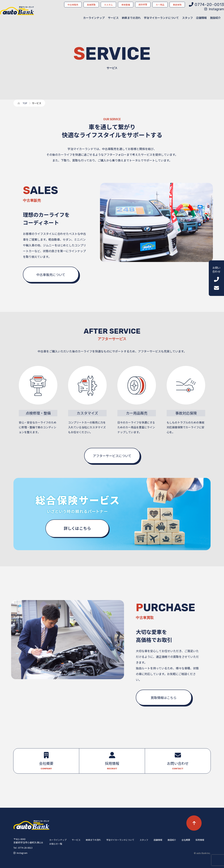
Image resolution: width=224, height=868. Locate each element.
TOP (25, 103)
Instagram (214, 9)
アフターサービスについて (112, 456)
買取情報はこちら (164, 698)
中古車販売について (51, 275)
